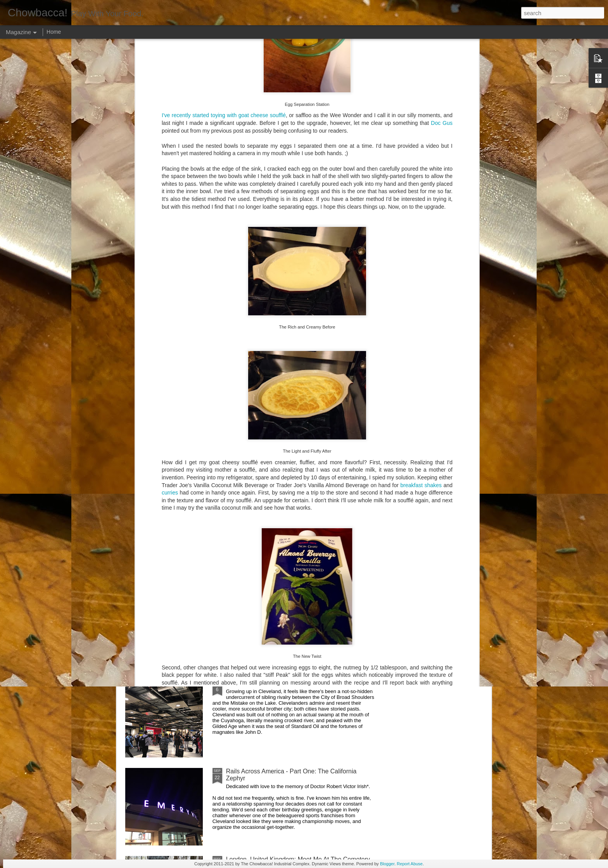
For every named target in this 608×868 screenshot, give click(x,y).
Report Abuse (410, 864)
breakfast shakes (421, 290)
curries (170, 298)
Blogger (387, 864)
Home (54, 32)
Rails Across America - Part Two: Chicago (283, 683)
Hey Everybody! (248, 419)
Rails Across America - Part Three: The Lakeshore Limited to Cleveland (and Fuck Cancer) (295, 599)
